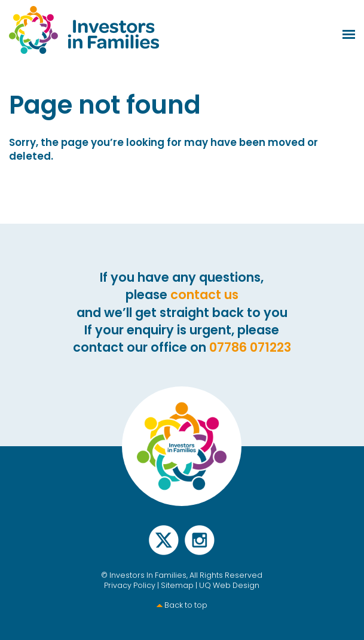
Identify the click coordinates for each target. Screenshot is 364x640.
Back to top (186, 605)
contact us (204, 295)
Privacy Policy (130, 585)
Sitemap (177, 585)
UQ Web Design (229, 585)
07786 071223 (250, 347)
